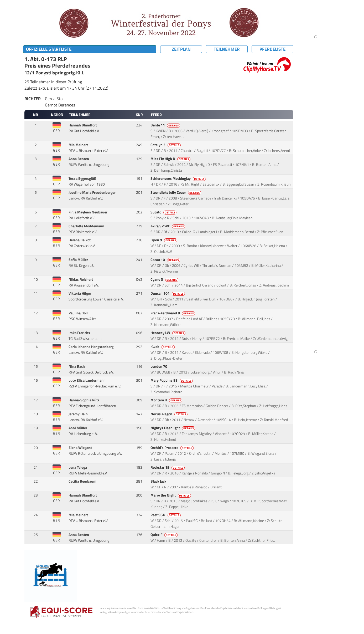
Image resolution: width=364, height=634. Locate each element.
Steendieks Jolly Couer (176, 192)
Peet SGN (166, 515)
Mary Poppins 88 (172, 380)
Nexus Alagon (169, 414)
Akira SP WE (168, 226)
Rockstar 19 (168, 467)
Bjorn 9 (164, 240)
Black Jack (159, 481)
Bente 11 (166, 125)
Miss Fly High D (171, 159)
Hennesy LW (168, 333)
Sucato (164, 212)
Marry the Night (171, 495)
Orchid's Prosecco (172, 448)
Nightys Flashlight (173, 428)
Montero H (167, 400)
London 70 (159, 366)
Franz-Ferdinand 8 (173, 313)
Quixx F (164, 535)
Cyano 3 (165, 279)
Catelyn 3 (166, 145)
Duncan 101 (168, 293)
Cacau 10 (166, 260)
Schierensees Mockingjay (179, 178)
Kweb (163, 347)
